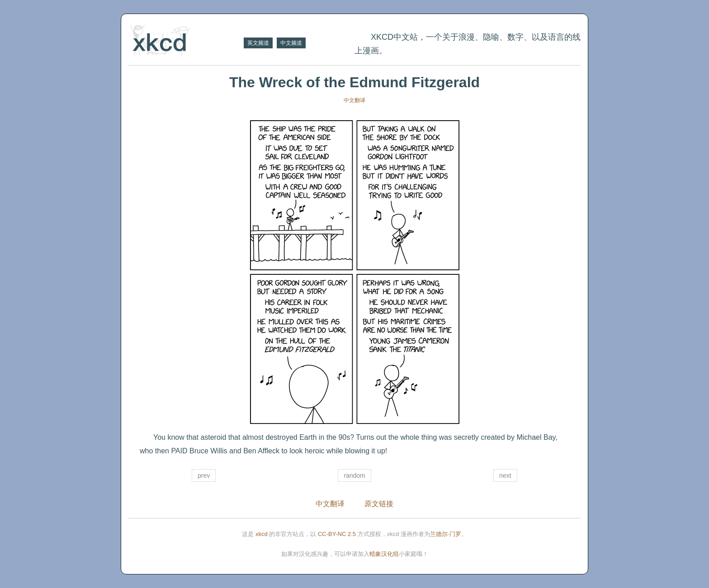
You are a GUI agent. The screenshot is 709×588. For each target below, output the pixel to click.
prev (204, 475)
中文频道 (291, 43)
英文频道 (258, 43)
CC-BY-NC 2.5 (337, 534)
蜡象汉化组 (384, 554)
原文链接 (379, 504)
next (505, 475)
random (354, 475)
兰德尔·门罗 (446, 534)
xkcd (262, 534)
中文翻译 (354, 100)
